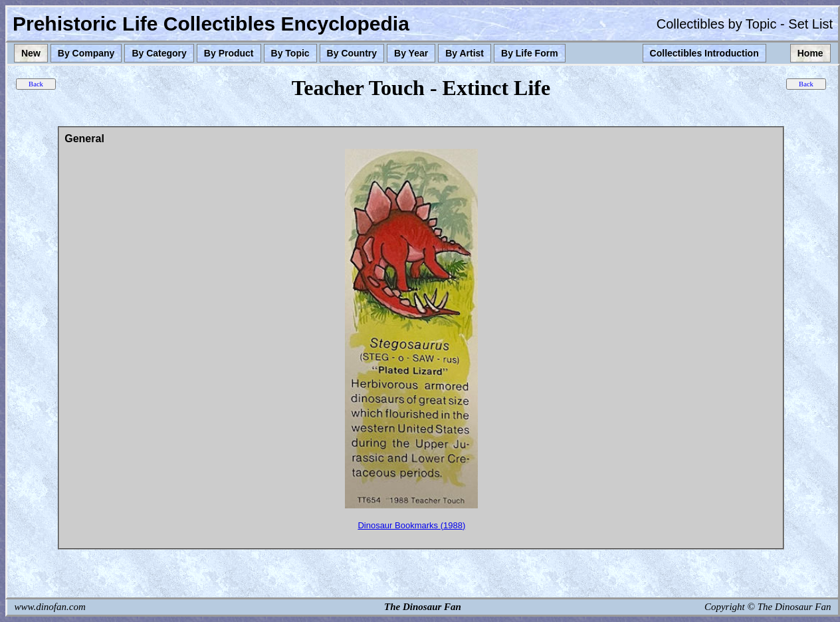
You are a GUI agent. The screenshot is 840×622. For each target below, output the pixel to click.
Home (810, 53)
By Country (352, 53)
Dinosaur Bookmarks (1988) (411, 525)
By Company (86, 53)
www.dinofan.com (50, 607)
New (31, 53)
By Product (229, 53)
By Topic (290, 53)
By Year (411, 53)
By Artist (465, 53)
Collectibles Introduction (704, 53)
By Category (159, 53)
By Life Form (530, 53)
